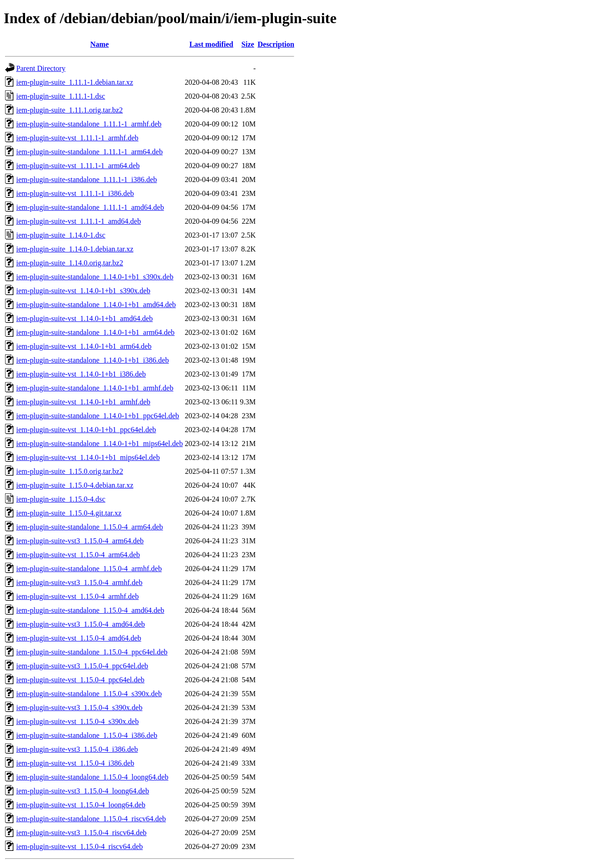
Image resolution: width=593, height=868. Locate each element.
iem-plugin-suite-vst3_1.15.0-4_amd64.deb (81, 624)
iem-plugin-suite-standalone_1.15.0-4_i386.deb (87, 735)
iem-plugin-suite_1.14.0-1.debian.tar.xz (75, 249)
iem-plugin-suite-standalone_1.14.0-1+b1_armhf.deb (95, 388)
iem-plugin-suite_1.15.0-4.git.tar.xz (69, 513)
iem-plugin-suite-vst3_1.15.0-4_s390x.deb (79, 708)
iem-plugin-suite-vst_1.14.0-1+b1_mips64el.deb (88, 457)
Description (276, 44)
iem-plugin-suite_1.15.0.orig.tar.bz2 (70, 471)
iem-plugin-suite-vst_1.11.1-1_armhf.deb (77, 138)
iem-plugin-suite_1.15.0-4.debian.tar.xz (75, 485)
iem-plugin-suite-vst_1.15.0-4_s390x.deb (77, 721)
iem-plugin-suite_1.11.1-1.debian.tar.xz (75, 82)
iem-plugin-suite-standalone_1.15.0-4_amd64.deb (90, 610)
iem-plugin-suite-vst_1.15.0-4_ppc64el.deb (80, 680)
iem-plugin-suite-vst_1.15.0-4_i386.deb (75, 763)
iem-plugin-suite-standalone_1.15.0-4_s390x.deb (89, 694)
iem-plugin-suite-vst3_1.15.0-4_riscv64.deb (81, 833)
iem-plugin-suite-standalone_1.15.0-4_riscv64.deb (91, 819)
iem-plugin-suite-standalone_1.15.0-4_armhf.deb (89, 569)
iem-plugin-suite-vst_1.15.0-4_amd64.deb (79, 638)
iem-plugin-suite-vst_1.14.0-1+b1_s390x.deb (83, 291)
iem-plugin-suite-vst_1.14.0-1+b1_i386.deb (81, 374)
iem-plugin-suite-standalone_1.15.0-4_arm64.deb (90, 527)
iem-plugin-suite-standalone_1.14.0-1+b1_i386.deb (92, 360)
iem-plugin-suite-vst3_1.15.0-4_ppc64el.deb (82, 666)
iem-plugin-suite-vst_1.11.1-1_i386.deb (75, 193)
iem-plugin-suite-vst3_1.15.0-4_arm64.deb (80, 541)
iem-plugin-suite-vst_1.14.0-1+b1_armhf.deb (83, 402)
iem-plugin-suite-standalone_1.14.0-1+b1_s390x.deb (95, 277)
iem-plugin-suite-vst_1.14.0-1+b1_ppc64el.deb (86, 430)
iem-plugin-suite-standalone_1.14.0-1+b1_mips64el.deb (100, 443)
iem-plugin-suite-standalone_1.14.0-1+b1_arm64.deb (95, 332)
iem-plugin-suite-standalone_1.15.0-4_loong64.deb (92, 777)
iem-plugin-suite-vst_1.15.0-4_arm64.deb (78, 555)
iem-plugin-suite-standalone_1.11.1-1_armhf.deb (89, 124)
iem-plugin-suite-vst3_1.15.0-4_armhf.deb (79, 582)
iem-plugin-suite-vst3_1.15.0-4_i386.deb (77, 749)
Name (100, 44)
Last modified (211, 44)
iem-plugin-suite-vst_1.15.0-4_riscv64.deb (79, 846)
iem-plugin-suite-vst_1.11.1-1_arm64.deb (78, 166)
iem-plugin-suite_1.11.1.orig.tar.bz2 (69, 110)
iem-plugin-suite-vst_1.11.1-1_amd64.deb (79, 221)
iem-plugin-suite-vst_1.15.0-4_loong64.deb (81, 805)
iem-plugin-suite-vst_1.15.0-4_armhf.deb (77, 596)
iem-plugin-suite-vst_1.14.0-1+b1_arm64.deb (84, 346)
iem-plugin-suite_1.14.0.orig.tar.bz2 (70, 263)
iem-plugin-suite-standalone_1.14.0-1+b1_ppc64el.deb (98, 416)
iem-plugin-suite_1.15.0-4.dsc (61, 499)
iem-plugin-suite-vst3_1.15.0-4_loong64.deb (83, 791)
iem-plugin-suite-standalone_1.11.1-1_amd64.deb (90, 207)
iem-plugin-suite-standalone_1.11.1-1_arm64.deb (89, 152)
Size (248, 44)
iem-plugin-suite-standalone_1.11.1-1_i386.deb (87, 179)
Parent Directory (41, 68)
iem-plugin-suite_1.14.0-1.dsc (61, 235)
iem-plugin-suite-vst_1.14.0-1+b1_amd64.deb (85, 318)
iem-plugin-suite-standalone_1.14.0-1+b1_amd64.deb (96, 305)
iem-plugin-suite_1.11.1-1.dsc (61, 96)
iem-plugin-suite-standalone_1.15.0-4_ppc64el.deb (92, 652)
